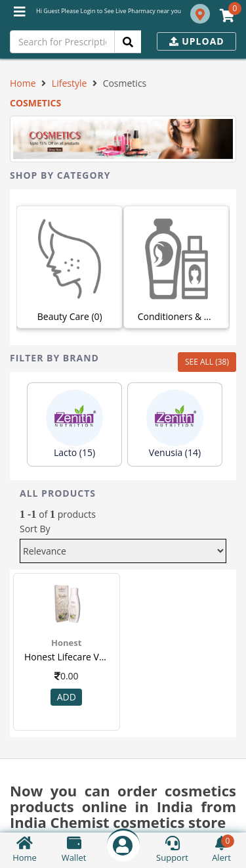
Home (23, 83)
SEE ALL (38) (207, 362)
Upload (197, 41)
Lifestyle (69, 83)
